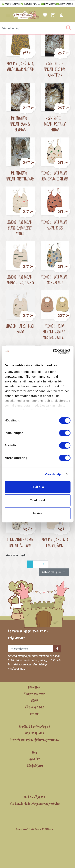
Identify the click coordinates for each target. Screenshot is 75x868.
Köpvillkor (35, 687)
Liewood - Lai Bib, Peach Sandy (20, 329)
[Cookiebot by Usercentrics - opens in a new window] (53, 351)
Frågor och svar (35, 694)
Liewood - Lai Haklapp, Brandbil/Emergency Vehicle (20, 228)
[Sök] (37, 28)
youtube (54, 803)
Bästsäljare (35, 766)
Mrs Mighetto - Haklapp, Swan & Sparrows (20, 124)
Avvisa (38, 513)
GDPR (35, 700)
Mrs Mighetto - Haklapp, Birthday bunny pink (55, 69)
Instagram (35, 803)
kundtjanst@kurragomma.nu (40, 740)
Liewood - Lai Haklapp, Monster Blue (55, 280)
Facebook (21, 803)
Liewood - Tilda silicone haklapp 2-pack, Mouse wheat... (55, 332)
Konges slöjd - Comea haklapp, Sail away (20, 542)
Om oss (35, 714)
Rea (35, 752)
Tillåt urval (37, 500)
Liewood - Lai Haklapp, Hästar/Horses (55, 225)
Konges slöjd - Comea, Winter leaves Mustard (20, 66)
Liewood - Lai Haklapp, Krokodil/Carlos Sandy (20, 280)
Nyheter (35, 759)
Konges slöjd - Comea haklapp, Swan (55, 542)
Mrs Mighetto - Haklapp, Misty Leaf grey (20, 176)
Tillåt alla (38, 487)
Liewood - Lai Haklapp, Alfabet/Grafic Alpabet (55, 176)
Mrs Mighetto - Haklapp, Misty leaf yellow (55, 124)
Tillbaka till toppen (54, 572)
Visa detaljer (54, 474)
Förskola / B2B (35, 707)
